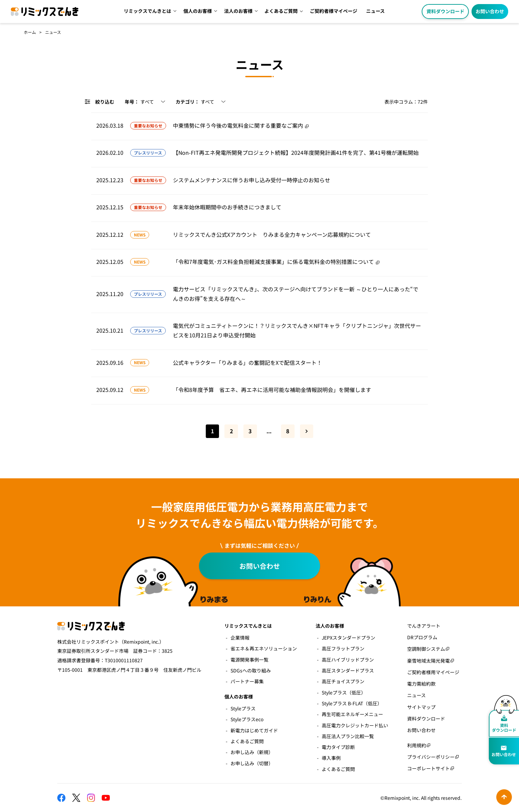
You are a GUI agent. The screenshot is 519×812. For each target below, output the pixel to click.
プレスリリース (148, 153)
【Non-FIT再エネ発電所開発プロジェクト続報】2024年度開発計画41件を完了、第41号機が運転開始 (296, 153)
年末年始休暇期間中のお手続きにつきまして (227, 207)
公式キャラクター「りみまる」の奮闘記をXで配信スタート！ (247, 363)
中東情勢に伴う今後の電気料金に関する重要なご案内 (238, 126)
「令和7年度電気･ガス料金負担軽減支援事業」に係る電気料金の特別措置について (273, 262)
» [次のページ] (307, 431)
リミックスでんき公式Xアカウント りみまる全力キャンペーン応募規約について (272, 235)
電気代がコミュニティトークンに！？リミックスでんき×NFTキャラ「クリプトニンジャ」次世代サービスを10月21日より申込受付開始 (297, 330)
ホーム (30, 32)
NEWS (140, 235)
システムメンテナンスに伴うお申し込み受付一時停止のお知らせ (252, 180)
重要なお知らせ (148, 126)
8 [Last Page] (288, 431)
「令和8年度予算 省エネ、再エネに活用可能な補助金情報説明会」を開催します (272, 390)
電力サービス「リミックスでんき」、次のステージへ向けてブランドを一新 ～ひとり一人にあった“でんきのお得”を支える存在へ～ (296, 294)
